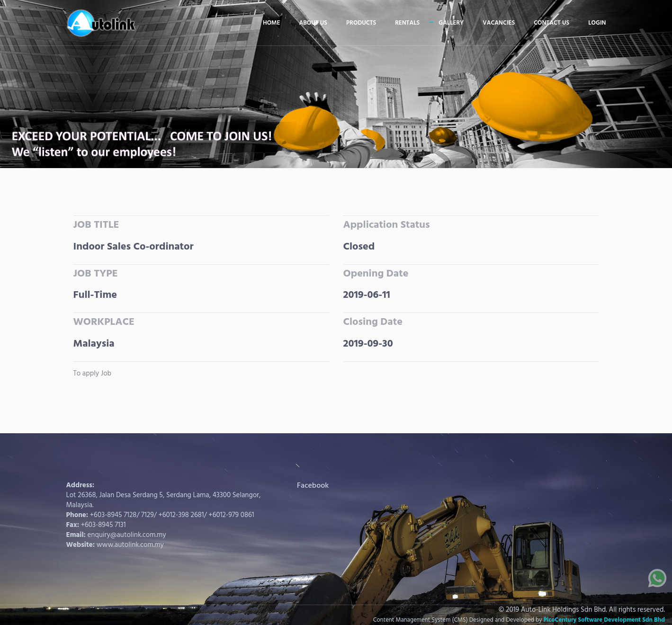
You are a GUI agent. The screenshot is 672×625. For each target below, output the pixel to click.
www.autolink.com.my (130, 545)
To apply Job (93, 374)
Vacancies (499, 23)
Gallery (451, 23)
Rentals (407, 23)
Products (361, 23)
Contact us (551, 23)
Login (597, 23)
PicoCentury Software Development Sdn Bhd (604, 620)
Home (271, 23)
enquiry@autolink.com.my (127, 535)
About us (313, 23)
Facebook (313, 486)
